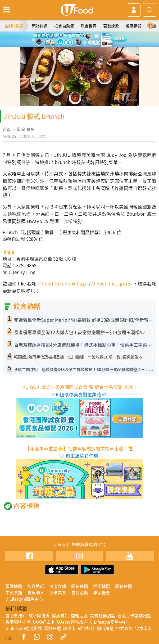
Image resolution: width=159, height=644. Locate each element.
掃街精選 (102, 586)
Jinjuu (9, 252)
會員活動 (80, 592)
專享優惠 (102, 592)
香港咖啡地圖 (18, 622)
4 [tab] (92, 37)
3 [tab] (84, 37)
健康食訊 (58, 586)
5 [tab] (80, 45)
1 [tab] (68, 37)
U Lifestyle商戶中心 (24, 599)
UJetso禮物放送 (72, 622)
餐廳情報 (134, 26)
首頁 (7, 129)
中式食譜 (14, 592)
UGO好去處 (44, 622)
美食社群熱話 (103, 615)
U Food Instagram (112, 284)
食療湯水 (36, 592)
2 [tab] (76, 37)
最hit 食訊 (26, 129)
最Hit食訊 (14, 26)
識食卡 (69, 628)
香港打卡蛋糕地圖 (134, 615)
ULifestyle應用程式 (24, 628)
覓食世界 (89, 26)
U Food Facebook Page (62, 284)
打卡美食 (58, 592)
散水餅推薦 (39, 615)
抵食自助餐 (64, 26)
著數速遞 (111, 26)
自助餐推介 (16, 615)
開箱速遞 (40, 26)
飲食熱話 (36, 586)
